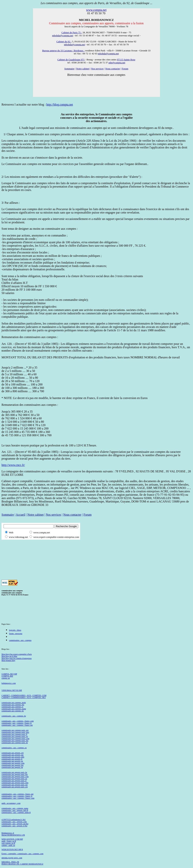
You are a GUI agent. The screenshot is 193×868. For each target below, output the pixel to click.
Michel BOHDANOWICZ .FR (13, 835)
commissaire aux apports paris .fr (14, 781)
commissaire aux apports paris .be (14, 772)
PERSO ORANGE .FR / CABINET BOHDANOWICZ (22, 864)
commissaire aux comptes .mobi (14, 703)
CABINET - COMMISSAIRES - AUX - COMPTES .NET (24, 697)
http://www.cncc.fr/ (13, 465)
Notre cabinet (83, 69)
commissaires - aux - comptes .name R (16, 812)
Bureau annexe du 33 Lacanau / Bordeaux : (63, 51)
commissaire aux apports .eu (12, 761)
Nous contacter (113, 69)
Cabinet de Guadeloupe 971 (71, 60)
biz (27, 741)
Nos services (97, 69)
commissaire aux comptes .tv (12, 707)
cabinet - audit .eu (8, 845)
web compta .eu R (8, 843)
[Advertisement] (70, 548)
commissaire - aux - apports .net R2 (15, 824)
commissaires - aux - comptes (20, 640)
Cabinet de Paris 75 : (72, 32)
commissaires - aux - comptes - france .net (17, 794)
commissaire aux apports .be (12, 767)
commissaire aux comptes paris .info (15, 732)
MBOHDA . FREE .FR (10, 862)
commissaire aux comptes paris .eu (15, 736)
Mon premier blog (8, 660)
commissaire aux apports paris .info (15, 783)
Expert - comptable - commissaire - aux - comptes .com (22, 854)
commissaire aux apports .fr (12, 759)
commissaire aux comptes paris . (14, 741)
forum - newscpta (16, 634)
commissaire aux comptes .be (13, 711)
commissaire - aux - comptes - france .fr (17, 723)
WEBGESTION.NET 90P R (12, 849)
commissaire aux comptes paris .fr (14, 734)
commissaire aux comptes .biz (13, 705)
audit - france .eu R (9, 841)
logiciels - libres (15, 630)
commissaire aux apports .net (13, 755)
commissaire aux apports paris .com (15, 776)
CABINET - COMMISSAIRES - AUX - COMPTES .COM (24, 695)
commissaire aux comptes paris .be (15, 743)
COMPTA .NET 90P (9, 674)
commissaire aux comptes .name (14, 709)
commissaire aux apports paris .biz (15, 774)
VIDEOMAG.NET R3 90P (12, 690)
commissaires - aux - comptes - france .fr (17, 796)
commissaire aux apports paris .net (15, 785)
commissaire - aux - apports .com (14, 822)
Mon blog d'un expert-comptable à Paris (17, 654)
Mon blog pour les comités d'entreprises (17, 658)
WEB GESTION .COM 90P (12, 839)
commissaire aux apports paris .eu (14, 779)
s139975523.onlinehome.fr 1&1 (14, 820)
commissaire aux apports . (11, 763)
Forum (125, 69)
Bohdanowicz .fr (8, 833)
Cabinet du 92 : (64, 41)
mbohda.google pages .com (12, 858)
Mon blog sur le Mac (9, 656)
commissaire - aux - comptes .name (15, 808)
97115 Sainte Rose (126, 60)
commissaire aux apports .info (13, 757)
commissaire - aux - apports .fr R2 (14, 826)
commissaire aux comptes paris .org (15, 730)
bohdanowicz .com (9, 683)
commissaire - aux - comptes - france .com (18, 721)
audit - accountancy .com (11, 803)
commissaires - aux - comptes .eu (14, 748)
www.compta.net (96, 10)
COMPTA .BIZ (7, 676)
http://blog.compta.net (60, 105)
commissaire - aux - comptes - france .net (17, 725)
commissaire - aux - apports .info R (15, 810)
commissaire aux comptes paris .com (15, 738)
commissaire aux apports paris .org (15, 787)
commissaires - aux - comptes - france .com (18, 798)
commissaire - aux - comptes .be (14, 716)
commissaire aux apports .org (13, 753)
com (23, 763)
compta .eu (6, 678)
